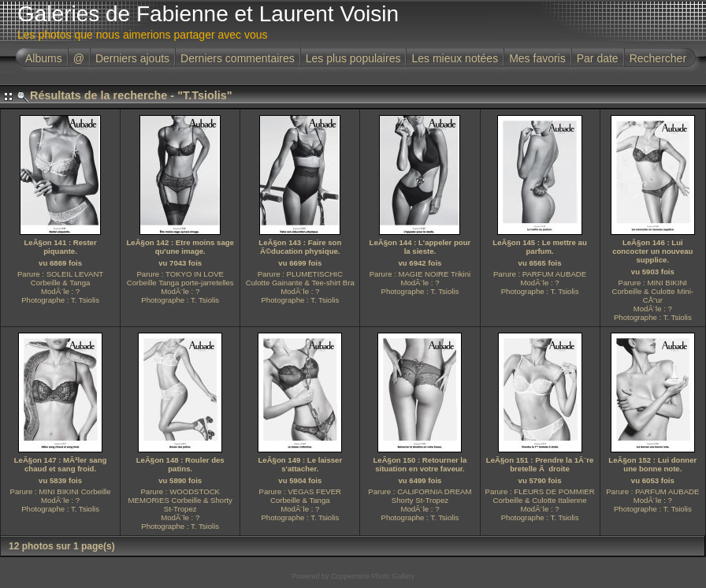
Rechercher (658, 58)
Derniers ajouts (132, 58)
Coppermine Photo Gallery (373, 576)
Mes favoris (537, 58)
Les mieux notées (455, 58)
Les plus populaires (353, 58)
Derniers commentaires (238, 58)
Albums (44, 58)
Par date (598, 58)
